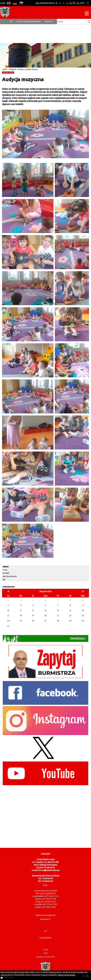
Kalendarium (34, 22)
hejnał (46, 950)
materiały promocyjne (46, 957)
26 (33, 621)
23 (83, 616)
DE (15, 3)
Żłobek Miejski (31, 69)
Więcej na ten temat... (67, 975)
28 (58, 621)
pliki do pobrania (10, 576)
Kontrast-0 (71, 3)
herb (46, 953)
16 (83, 610)
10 (8, 610)
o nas (5, 570)
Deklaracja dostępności (46, 915)
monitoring (22, 22)
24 (8, 621)
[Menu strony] (87, 14)
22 (70, 616)
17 (8, 616)
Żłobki (21, 69)
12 (33, 610)
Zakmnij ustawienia (88, 3)
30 (83, 621)
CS (21, 3)
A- (64, 3)
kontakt (6, 573)
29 (70, 621)
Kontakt (49, 22)
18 (21, 616)
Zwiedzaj (44, 638)
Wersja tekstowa (82, 3)
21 (58, 616)
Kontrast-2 (78, 3)
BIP (11, 22)
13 (46, 610)
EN (9, 3)
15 (70, 610)
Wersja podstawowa (67, 3)
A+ (57, 3)
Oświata (13, 69)
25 (21, 621)
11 (21, 610)
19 (33, 616)
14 (58, 610)
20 (46, 616)
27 (46, 621)
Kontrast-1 (74, 3)
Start (5, 69)
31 (8, 626)
